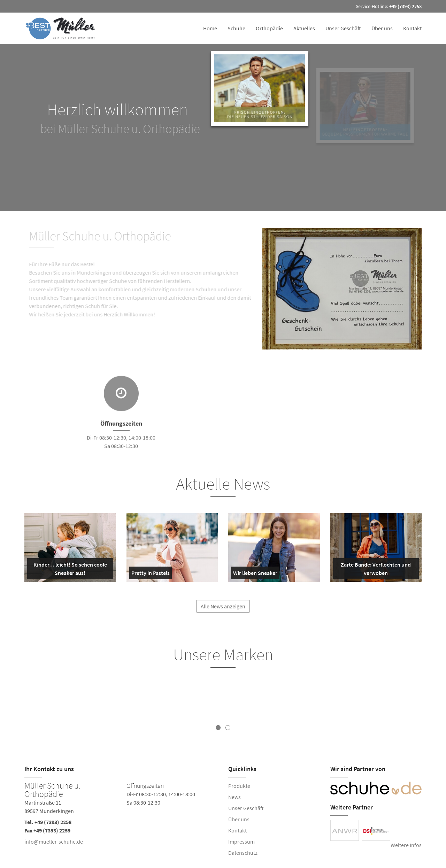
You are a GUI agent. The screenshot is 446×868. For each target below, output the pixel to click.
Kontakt (412, 28)
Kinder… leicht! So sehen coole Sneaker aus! (68, 570)
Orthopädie (269, 28)
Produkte (239, 786)
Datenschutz (243, 853)
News (234, 797)
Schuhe (236, 28)
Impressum (241, 842)
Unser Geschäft (343, 28)
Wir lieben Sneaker (255, 574)
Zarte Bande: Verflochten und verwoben (374, 570)
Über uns (382, 28)
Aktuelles (304, 28)
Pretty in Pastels (151, 574)
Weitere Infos (406, 845)
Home (210, 28)
